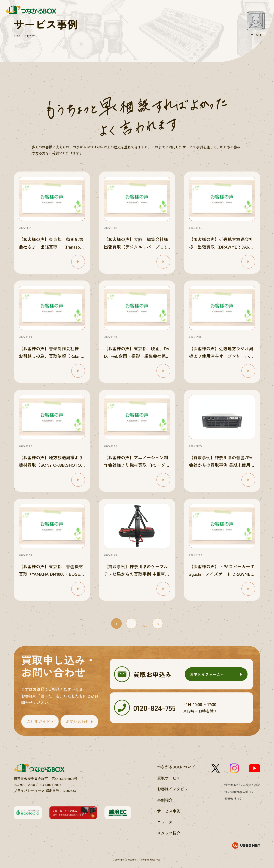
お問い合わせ (77, 721)
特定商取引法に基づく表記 (242, 785)
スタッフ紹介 (169, 833)
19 (158, 623)
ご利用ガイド (38, 721)
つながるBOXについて (176, 767)
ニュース (165, 822)
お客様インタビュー (174, 789)
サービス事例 (169, 811)
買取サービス (169, 778)
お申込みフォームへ (207, 674)
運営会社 (230, 799)
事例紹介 (165, 800)
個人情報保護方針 (236, 792)
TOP (17, 36)
